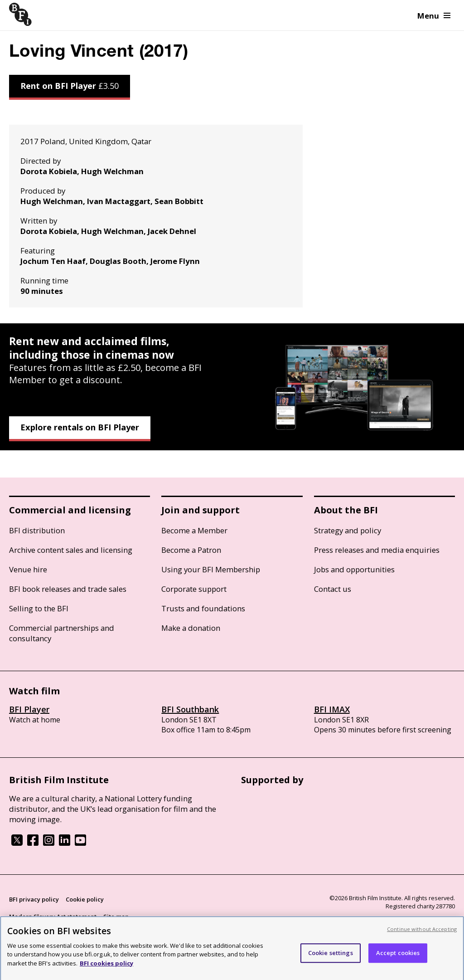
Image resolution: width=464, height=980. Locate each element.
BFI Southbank (190, 709)
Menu (434, 16)
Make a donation (191, 628)
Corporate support (194, 589)
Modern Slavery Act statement (53, 917)
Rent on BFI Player (70, 86)
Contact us (333, 589)
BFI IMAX (332, 709)
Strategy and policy (348, 530)
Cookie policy (85, 899)
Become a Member (194, 530)
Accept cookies (398, 964)
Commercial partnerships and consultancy (62, 633)
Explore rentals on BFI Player (80, 427)
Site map (116, 917)
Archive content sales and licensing (71, 550)
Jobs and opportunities (354, 569)
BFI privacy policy (34, 899)
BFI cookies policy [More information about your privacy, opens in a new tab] (106, 974)
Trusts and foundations (203, 608)
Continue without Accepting (422, 940)
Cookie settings (331, 964)
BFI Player (29, 709)
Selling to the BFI (39, 608)
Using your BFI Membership (211, 569)
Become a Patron (191, 550)
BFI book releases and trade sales (68, 589)
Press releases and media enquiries (377, 550)
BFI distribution (37, 530)
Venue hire (28, 569)
